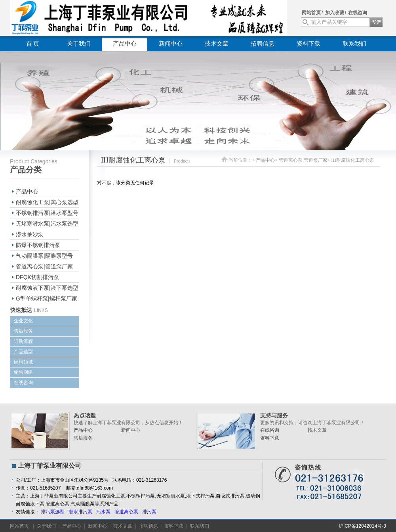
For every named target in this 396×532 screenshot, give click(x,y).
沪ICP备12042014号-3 (362, 526)
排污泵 (149, 512)
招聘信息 (263, 44)
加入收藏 (335, 13)
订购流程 (23, 341)
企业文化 (23, 321)
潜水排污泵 (80, 512)
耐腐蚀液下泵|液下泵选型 (47, 288)
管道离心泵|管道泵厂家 (44, 266)
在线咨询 (358, 13)
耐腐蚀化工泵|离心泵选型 (47, 202)
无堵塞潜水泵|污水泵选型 (47, 224)
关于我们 (79, 44)
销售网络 (23, 372)
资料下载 (308, 44)
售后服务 (23, 331)
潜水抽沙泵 (30, 234)
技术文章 (217, 44)
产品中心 (125, 44)
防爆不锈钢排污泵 (38, 245)
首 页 (33, 44)
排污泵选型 (53, 512)
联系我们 (354, 44)
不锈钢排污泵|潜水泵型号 (47, 213)
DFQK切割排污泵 (37, 277)
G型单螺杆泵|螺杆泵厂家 (47, 299)
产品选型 (23, 352)
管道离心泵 (126, 512)
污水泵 (103, 512)
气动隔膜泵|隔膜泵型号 (44, 256)
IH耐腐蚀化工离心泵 (353, 160)
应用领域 (23, 362)
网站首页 (311, 13)
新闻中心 (171, 44)
